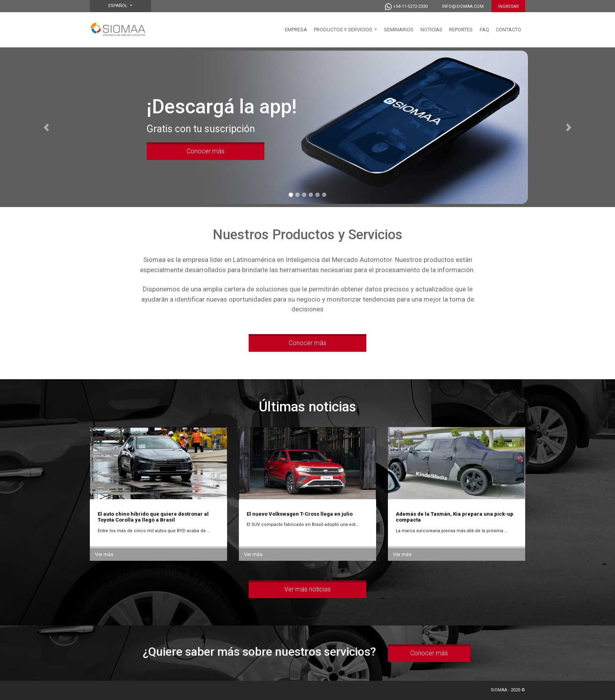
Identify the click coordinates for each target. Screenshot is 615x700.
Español (118, 6)
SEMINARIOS (399, 30)
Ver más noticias (307, 589)
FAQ (484, 30)
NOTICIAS (431, 30)
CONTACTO (509, 30)
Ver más (104, 554)
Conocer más (206, 151)
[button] (46, 127)
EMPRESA (296, 30)
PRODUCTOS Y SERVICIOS (344, 30)
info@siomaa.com (463, 6)
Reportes (461, 30)
